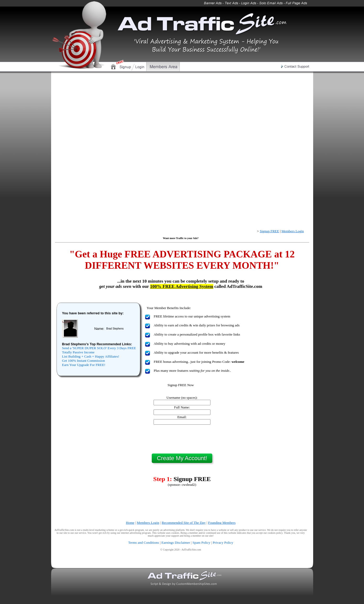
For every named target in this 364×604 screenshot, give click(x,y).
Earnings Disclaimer (176, 543)
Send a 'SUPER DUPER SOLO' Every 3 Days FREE (99, 348)
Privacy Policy (223, 543)
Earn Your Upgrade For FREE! (84, 365)
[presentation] (182, 439)
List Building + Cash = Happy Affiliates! (91, 356)
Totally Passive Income (78, 352)
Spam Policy (202, 543)
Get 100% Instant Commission (84, 361)
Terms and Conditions (144, 543)
